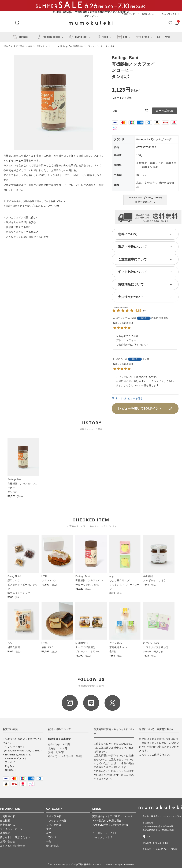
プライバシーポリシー (13, 829)
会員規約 (5, 833)
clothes (20, 37)
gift (122, 37)
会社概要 (5, 821)
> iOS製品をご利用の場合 (108, 821)
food (102, 37)
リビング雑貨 (54, 825)
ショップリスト (171, 14)
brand (142, 37)
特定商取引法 (8, 825)
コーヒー (52, 46)
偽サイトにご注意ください (15, 837)
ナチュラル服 (54, 816)
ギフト (50, 833)
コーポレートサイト (105, 833)
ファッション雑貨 (56, 821)
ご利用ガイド (128, 14)
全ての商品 (19, 46)
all (159, 37)
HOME (7, 46)
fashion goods (48, 37)
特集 (168, 37)
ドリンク (40, 46)
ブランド (51, 837)
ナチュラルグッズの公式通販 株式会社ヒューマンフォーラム (85, 865)
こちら (143, 755)
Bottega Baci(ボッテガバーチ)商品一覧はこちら (145, 200)
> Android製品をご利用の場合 (110, 825)
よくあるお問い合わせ (13, 846)
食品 (30, 46)
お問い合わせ (148, 14)
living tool (78, 37)
